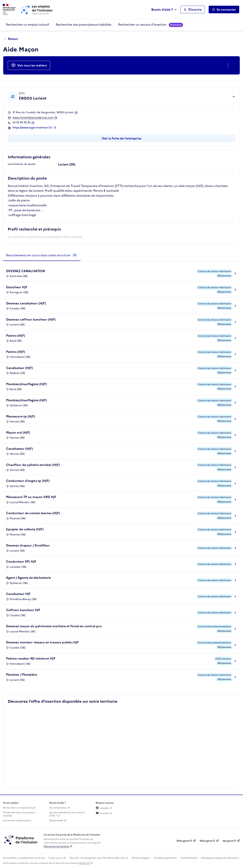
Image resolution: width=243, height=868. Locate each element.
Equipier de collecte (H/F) (25, 529)
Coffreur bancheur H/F (23, 610)
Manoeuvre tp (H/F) (21, 416)
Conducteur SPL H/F (21, 562)
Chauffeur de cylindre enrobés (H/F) (33, 465)
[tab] (42, 255)
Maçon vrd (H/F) (18, 432)
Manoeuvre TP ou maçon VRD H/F (31, 497)
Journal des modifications (17, 820)
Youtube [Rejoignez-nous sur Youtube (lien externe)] (102, 813)
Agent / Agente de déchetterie (28, 578)
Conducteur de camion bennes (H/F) (33, 513)
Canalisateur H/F (18, 594)
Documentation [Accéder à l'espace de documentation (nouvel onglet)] (58, 808)
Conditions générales (165, 858)
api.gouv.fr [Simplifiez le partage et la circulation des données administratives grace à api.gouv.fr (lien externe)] (229, 841)
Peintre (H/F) (16, 336)
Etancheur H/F (17, 287)
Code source (56, 858)
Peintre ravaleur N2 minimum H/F (31, 658)
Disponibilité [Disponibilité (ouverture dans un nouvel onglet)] (56, 820)
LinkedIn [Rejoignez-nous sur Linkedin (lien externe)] (102, 808)
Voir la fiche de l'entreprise (121, 138)
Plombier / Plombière (22, 675)
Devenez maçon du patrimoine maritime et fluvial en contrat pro (54, 626)
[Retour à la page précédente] (12, 39)
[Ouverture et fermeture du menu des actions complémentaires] (229, 65)
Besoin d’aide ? (162, 10)
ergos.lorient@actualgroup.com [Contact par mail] (33, 118)
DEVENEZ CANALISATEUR (26, 271)
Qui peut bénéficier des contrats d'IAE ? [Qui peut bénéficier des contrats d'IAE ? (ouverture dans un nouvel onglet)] (67, 814)
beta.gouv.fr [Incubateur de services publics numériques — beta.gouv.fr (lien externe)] (184, 841)
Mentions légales (141, 858)
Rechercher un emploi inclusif (28, 25)
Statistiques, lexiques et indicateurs (220, 858)
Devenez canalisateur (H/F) (26, 303)
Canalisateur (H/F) (19, 368)
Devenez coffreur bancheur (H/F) (31, 319)
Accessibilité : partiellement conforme (24, 858)
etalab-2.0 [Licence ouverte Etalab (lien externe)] (84, 863)
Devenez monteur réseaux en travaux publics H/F (42, 642)
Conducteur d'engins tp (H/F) (28, 481)
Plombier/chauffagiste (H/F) (26, 384)
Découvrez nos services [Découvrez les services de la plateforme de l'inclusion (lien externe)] (56, 846)
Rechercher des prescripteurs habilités (84, 25)
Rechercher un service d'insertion (151, 25)
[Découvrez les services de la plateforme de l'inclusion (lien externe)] (21, 839)
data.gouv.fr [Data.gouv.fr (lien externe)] (207, 841)
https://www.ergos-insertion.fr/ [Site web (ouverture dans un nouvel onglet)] (33, 128)
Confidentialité (189, 858)
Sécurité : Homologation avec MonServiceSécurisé (97, 858)
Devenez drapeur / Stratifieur (28, 545)
